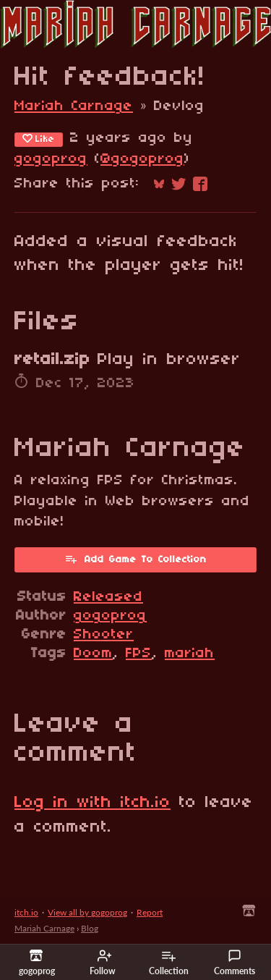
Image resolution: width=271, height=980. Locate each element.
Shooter (104, 635)
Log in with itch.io (93, 803)
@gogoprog (142, 159)
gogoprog (51, 159)
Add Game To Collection (135, 559)
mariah (190, 654)
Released (108, 597)
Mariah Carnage (74, 106)
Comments (235, 963)
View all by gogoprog (87, 912)
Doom (93, 654)
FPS (139, 654)
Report (150, 912)
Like (39, 139)
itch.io (26, 912)
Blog (90, 928)
